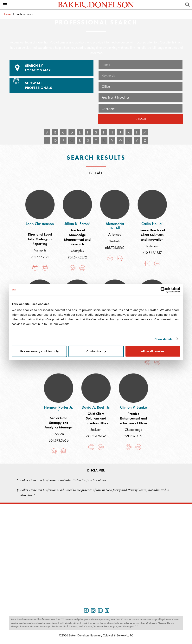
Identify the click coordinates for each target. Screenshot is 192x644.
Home (7, 14)
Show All (51, 84)
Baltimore (152, 246)
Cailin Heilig (152, 224)
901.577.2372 (77, 257)
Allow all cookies (153, 351)
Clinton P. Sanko (134, 407)
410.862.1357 (152, 253)
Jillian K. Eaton (77, 224)
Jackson (59, 434)
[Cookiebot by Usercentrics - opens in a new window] (163, 290)
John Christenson (40, 225)
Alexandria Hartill (115, 226)
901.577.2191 (40, 257)
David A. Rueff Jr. (96, 407)
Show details (164, 339)
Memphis (40, 250)
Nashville (115, 241)
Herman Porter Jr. (59, 409)
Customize (96, 351)
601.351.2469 (96, 436)
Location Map (51, 68)
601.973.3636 (59, 440)
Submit (141, 119)
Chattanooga (133, 429)
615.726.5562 (115, 247)
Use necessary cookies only (39, 351)
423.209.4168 (133, 436)
